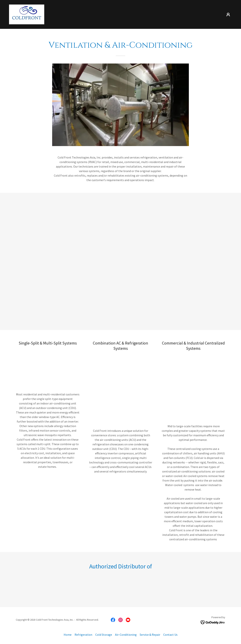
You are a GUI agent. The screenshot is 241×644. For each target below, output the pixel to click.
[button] (228, 15)
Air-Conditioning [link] (126, 635)
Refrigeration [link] (83, 635)
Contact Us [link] (170, 635)
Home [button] (68, 635)
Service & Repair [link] (150, 635)
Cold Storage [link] (104, 635)
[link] (27, 14)
